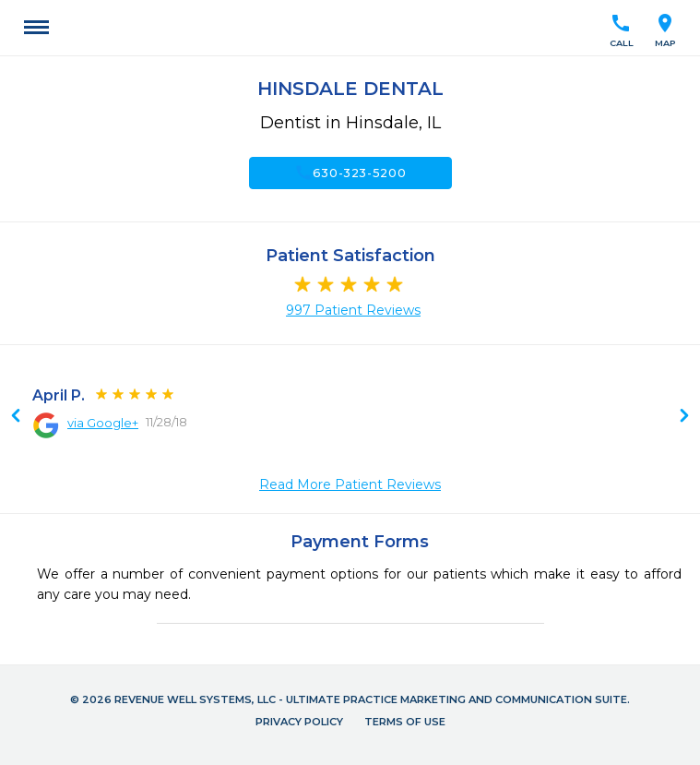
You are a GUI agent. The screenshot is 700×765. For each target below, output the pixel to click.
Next (16, 417)
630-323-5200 (350, 173)
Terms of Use (405, 722)
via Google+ (103, 423)
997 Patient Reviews (353, 310)
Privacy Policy (299, 722)
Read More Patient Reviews (350, 484)
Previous (684, 417)
